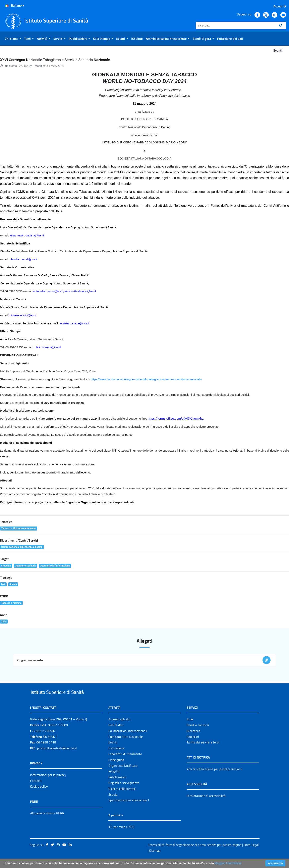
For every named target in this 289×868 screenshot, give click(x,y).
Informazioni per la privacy (48, 784)
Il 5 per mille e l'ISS (121, 836)
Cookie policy (39, 796)
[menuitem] (13, 39)
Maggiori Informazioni (228, 863)
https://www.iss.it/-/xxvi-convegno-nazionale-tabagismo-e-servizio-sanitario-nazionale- (147, 379)
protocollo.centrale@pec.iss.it (57, 757)
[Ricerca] (236, 26)
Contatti (36, 790)
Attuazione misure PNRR (47, 822)
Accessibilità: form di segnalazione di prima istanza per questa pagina (194, 854)
